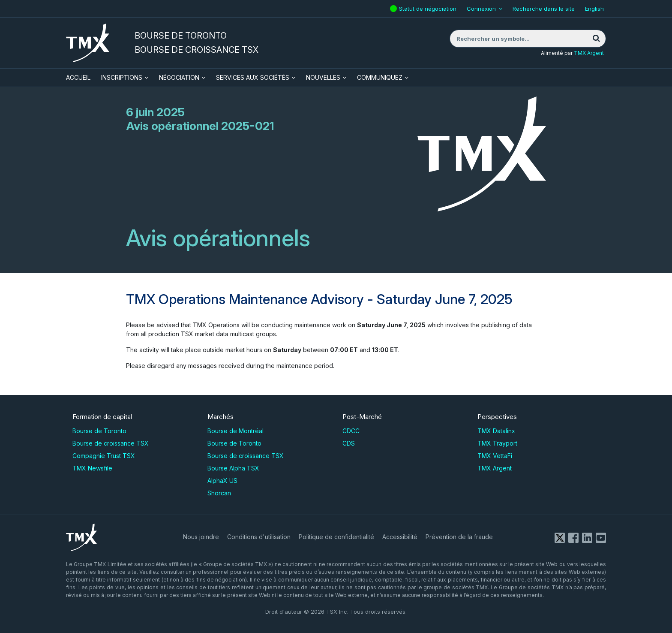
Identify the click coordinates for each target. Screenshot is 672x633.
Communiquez (380, 77)
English (594, 9)
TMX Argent (589, 53)
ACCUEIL (78, 77)
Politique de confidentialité (336, 537)
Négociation (179, 77)
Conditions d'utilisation (259, 537)
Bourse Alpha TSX (233, 468)
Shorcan (219, 493)
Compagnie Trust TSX (104, 456)
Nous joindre (201, 537)
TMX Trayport (497, 443)
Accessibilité (400, 537)
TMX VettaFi (495, 456)
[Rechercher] (596, 39)
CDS (349, 443)
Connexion (481, 9)
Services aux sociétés (253, 77)
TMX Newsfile (92, 468)
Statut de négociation (429, 6)
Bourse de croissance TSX (111, 443)
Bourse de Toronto (99, 431)
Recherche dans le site (544, 9)
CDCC (351, 431)
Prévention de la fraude (459, 537)
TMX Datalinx (496, 431)
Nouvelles (323, 77)
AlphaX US (222, 481)
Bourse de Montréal (235, 431)
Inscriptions (122, 77)
